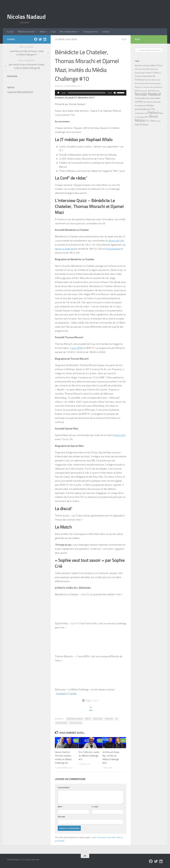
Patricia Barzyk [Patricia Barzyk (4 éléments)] (148, 102)
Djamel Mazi (98, 719)
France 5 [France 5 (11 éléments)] (138, 76)
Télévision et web (26, 32)
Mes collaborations (68, 32)
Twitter (73, 694)
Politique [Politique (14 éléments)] (150, 105)
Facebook (61, 694)
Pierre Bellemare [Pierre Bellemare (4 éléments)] (140, 106)
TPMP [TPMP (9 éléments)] (153, 121)
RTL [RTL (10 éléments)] (147, 117)
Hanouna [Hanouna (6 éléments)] (147, 80)
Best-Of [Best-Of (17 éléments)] (155, 65)
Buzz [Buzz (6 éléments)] (161, 66)
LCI (117, 719)
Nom (60, 807)
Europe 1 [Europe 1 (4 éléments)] (156, 69)
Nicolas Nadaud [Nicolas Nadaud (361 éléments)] (148, 94)
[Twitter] (40, 39)
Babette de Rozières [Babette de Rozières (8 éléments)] (143, 66)
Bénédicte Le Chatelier (75, 719)
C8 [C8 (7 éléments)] (136, 69)
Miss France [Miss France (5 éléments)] (156, 91)
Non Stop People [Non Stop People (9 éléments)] (153, 98)
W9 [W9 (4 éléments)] (159, 121)
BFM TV (88, 719)
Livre (53, 32)
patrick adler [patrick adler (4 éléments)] (157, 102)
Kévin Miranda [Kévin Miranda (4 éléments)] (150, 84)
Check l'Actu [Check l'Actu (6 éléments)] (141, 69)
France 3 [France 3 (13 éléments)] (157, 73)
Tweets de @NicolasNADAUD (20, 92)
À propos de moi (91, 32)
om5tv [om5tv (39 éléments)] (139, 102)
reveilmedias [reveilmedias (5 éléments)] (141, 117)
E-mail (95, 807)
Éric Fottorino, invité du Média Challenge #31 (89, 756)
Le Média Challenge (66, 39)
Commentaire (64, 788)
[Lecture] (59, 93)
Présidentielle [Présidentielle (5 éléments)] (139, 113)
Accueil (10, 32)
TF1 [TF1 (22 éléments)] (148, 121)
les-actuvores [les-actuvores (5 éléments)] (148, 87)
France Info (119, 435)
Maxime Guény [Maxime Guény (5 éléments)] (143, 91)
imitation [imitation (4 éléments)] (154, 80)
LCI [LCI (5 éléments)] (142, 87)
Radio (42, 32)
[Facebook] (36, 39)
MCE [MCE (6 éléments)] (150, 91)
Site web (61, 817)
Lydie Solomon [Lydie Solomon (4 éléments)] (158, 87)
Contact (106, 32)
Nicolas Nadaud (26, 17)
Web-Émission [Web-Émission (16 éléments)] (142, 125)
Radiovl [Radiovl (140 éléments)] (153, 113)
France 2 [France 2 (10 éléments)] (149, 73)
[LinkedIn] (45, 39)
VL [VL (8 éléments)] (157, 121)
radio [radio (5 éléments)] (146, 113)
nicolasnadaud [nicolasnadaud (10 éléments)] (141, 98)
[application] (91, 93)
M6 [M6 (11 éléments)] (136, 91)
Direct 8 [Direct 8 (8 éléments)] (149, 69)
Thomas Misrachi (76, 723)
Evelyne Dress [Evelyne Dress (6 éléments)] (140, 73)
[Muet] (115, 93)
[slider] (87, 93)
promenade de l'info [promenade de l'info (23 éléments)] (145, 109)
